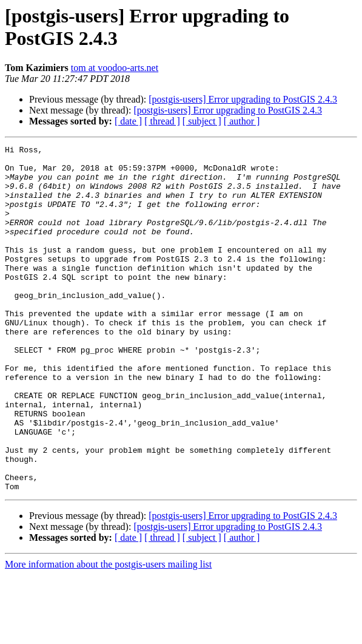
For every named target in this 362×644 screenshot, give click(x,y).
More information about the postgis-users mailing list (108, 633)
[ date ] (128, 121)
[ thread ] (162, 121)
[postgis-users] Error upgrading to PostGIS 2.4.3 (243, 99)
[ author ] (242, 121)
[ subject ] (202, 121)
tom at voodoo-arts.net (115, 68)
